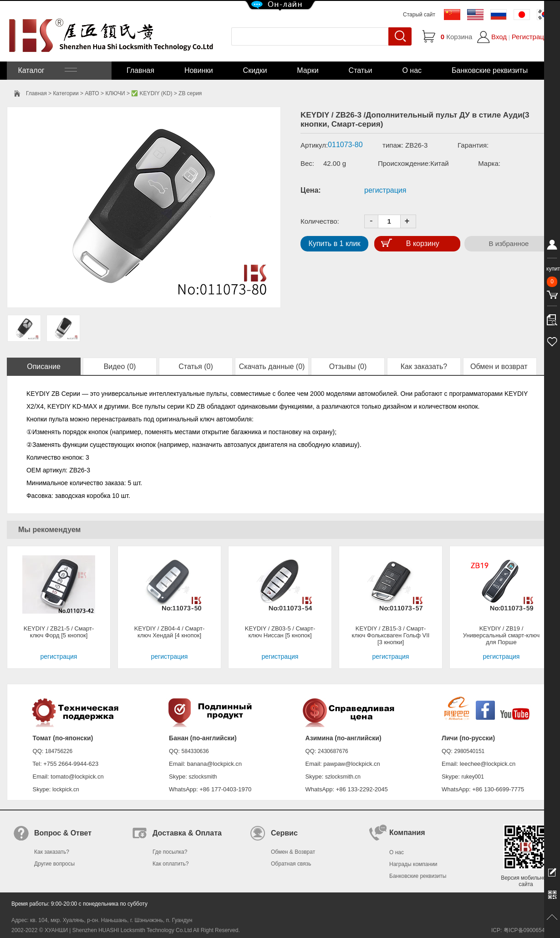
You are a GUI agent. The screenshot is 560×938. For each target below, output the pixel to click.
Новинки (199, 70)
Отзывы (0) (348, 366)
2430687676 (333, 751)
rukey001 (472, 777)
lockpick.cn (66, 789)
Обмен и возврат (500, 366)
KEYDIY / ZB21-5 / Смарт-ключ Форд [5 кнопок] (59, 632)
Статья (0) (196, 366)
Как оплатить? (171, 864)
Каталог (46, 70)
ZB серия (190, 93)
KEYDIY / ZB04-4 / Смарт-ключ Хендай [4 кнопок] (170, 632)
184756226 (59, 751)
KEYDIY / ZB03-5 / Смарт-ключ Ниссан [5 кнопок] (280, 632)
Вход (499, 37)
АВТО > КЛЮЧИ (105, 93)
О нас (412, 70)
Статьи (361, 70)
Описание (44, 366)
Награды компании (413, 864)
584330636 (195, 751)
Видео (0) (120, 366)
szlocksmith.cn (343, 777)
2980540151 (470, 751)
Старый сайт (419, 15)
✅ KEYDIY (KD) (152, 93)
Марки (308, 70)
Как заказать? (424, 366)
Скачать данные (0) (272, 366)
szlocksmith (203, 777)
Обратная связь (291, 864)
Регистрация (532, 37)
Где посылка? (170, 852)
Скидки (255, 70)
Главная (140, 70)
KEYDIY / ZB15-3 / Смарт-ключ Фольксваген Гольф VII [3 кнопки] (391, 635)
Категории (66, 93)
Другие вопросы (54, 864)
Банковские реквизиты (490, 70)
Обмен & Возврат (293, 852)
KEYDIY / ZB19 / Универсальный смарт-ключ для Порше (501, 635)
